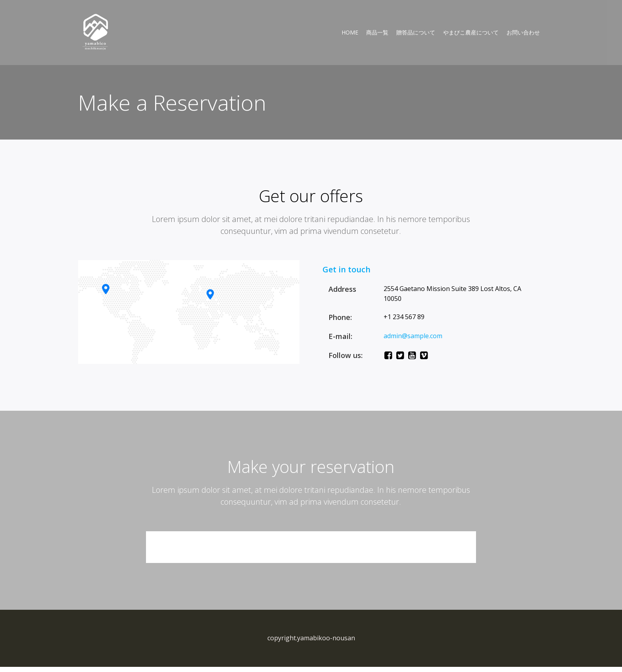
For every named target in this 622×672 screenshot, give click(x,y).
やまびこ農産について (470, 33)
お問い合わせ (523, 33)
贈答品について (415, 33)
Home (349, 33)
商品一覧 (377, 33)
